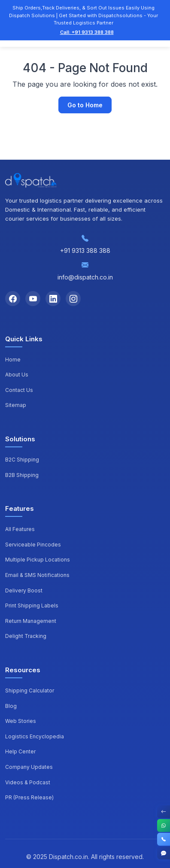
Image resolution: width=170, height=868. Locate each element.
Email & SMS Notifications (37, 575)
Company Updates (29, 767)
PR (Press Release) (29, 797)
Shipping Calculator (30, 690)
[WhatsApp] (164, 826)
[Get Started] (164, 853)
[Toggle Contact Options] (164, 812)
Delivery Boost (24, 590)
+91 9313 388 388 (85, 250)
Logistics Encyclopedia (35, 736)
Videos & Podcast (28, 782)
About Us (17, 375)
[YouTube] (33, 299)
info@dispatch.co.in (85, 277)
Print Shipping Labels (32, 605)
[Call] (164, 839)
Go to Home (85, 105)
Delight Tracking (26, 636)
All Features (20, 529)
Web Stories (21, 721)
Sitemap (16, 405)
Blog (11, 706)
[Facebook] (13, 299)
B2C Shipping (22, 460)
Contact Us (19, 390)
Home (13, 360)
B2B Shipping (22, 475)
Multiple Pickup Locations (38, 560)
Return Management (31, 621)
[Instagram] (73, 299)
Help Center (20, 751)
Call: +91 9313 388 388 (87, 32)
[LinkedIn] (53, 299)
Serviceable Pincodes (33, 545)
